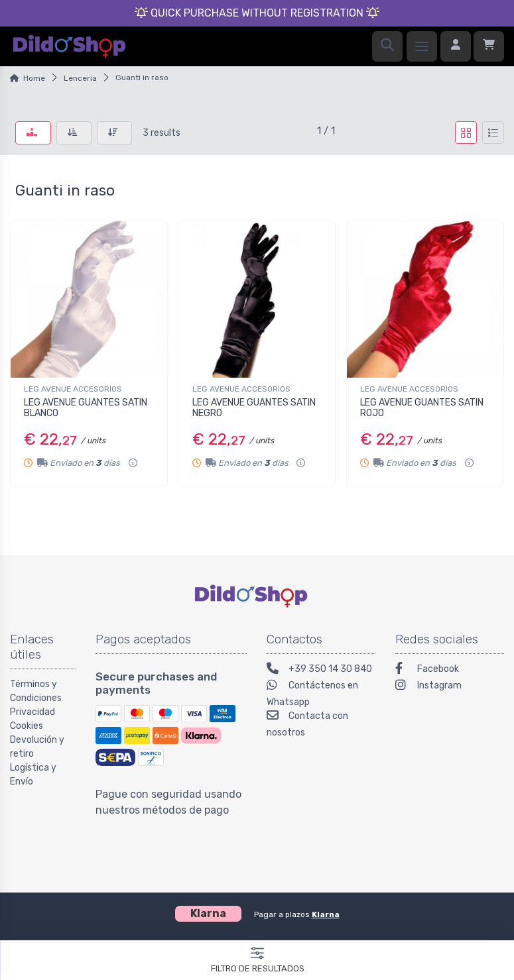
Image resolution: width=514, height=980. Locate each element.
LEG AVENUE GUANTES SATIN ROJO (422, 408)
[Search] (387, 46)
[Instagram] (450, 687)
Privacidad (32, 712)
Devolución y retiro (37, 747)
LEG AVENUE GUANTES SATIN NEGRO (254, 408)
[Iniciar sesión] (456, 46)
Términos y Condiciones (36, 691)
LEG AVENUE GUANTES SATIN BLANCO (86, 408)
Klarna (326, 914)
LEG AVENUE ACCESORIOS (73, 389)
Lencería (80, 78)
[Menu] (422, 46)
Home (34, 78)
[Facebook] (450, 670)
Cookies (27, 726)
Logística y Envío (33, 775)
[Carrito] (489, 46)
